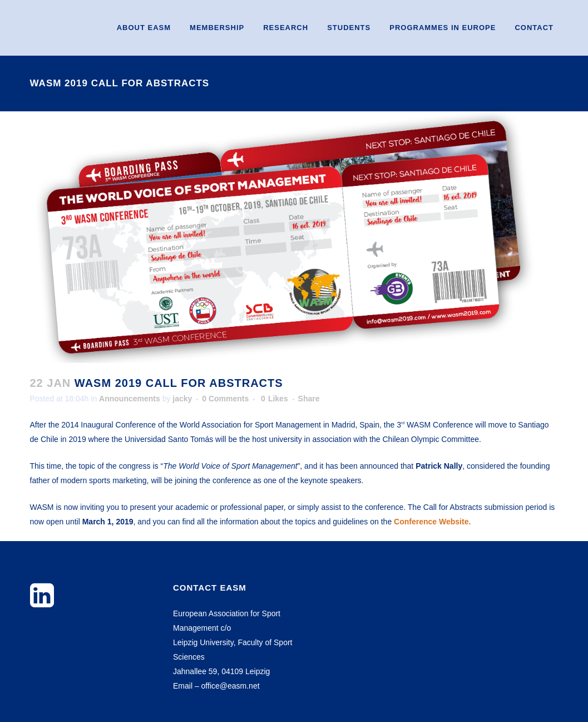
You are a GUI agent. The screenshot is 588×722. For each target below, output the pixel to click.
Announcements (130, 399)
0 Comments (225, 399)
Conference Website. (432, 522)
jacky (182, 399)
